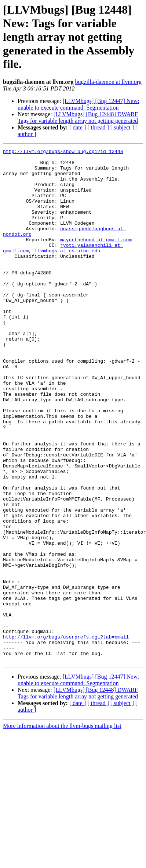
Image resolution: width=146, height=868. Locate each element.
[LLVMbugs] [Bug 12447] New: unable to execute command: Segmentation (78, 104)
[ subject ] (122, 127)
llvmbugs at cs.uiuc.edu (67, 271)
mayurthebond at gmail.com (96, 258)
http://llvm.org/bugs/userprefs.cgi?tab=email (66, 735)
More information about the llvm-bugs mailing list (62, 828)
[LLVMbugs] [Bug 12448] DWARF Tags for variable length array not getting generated (78, 118)
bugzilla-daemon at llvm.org (108, 82)
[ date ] (78, 127)
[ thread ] (98, 127)
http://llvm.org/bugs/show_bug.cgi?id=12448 (63, 152)
